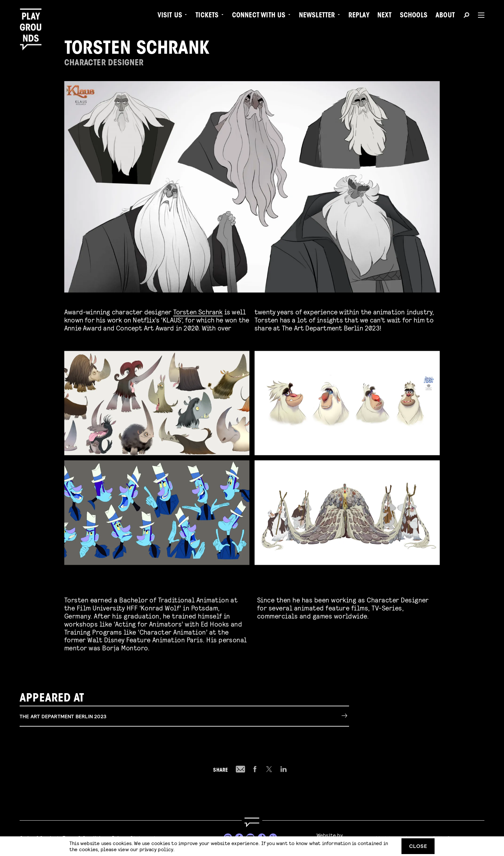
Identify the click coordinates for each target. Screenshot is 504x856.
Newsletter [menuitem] (317, 16)
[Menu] (479, 15)
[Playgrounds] (33, 19)
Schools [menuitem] (414, 16)
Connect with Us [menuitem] (259, 16)
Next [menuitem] (385, 16)
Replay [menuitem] (359, 16)
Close (418, 846)
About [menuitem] (445, 16)
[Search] (466, 16)
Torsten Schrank (198, 312)
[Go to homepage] (252, 822)
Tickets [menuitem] (207, 16)
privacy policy (156, 849)
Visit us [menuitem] (170, 16)
